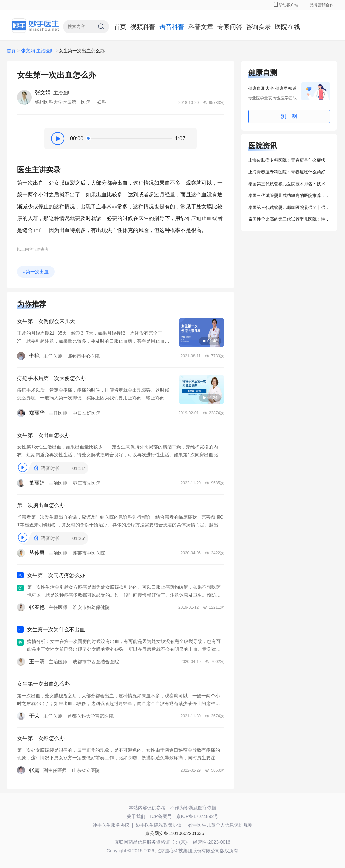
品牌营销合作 (322, 5)
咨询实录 (258, 27)
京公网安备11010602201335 (175, 833)
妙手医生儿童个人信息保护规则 (220, 825)
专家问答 (230, 27)
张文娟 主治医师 (38, 51)
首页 (120, 27)
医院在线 (287, 27)
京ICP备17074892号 (198, 816)
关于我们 (136, 816)
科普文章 (201, 27)
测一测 (289, 116)
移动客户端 (286, 5)
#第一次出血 (36, 272)
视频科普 (143, 27)
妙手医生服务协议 (111, 825)
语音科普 (172, 27)
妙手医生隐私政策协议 (159, 825)
